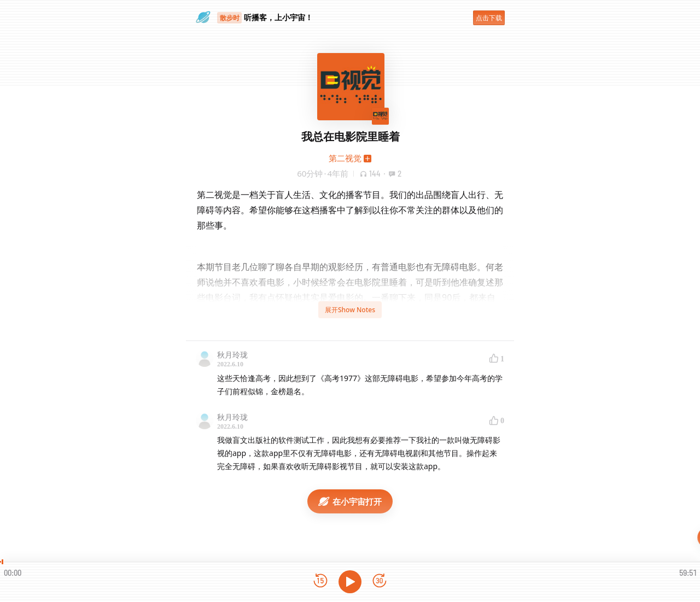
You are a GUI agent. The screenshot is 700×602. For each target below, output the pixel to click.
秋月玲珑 (232, 355)
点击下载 (489, 18)
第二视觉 (345, 158)
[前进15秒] (380, 581)
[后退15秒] (320, 581)
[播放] (350, 582)
